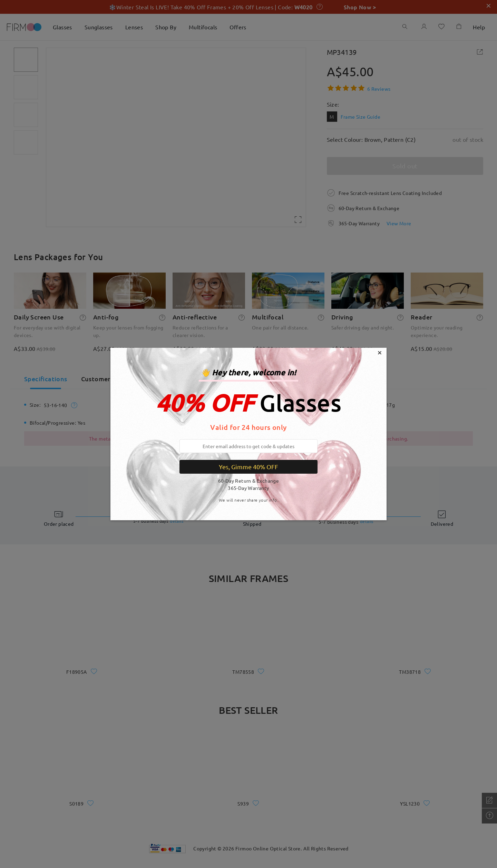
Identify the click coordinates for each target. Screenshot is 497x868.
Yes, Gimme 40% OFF (248, 467)
